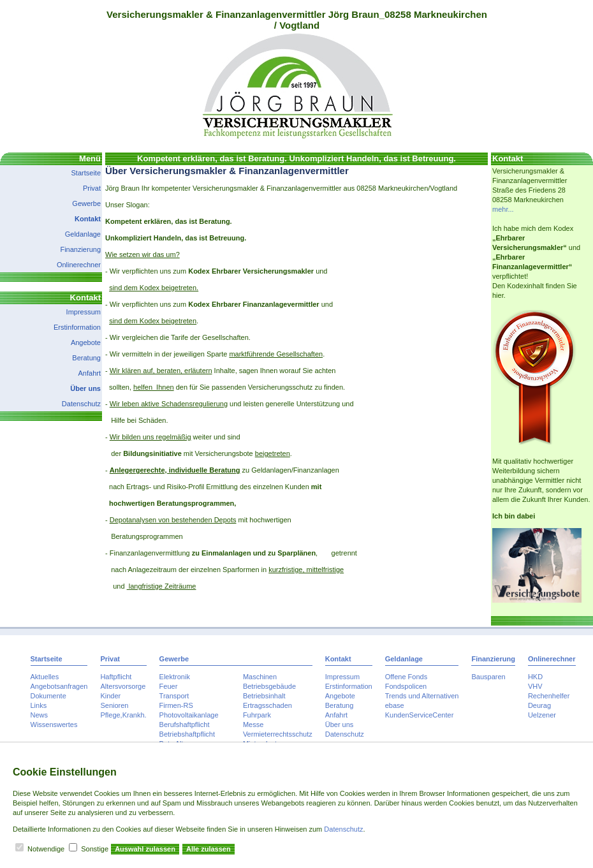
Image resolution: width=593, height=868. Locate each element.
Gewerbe (86, 203)
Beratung (86, 358)
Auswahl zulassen (145, 849)
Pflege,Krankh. (123, 715)
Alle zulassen (209, 849)
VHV (535, 686)
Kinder (110, 696)
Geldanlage (83, 234)
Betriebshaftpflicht (187, 734)
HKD (535, 677)
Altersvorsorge (123, 686)
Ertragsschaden (267, 705)
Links (39, 705)
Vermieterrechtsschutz (278, 734)
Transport (174, 696)
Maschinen (260, 677)
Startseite (86, 173)
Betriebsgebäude (269, 686)
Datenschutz (81, 404)
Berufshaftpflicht (185, 725)
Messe (253, 725)
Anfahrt (90, 373)
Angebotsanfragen (59, 686)
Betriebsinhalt (264, 696)
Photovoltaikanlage (189, 715)
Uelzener (542, 715)
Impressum (84, 312)
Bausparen (488, 677)
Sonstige (95, 849)
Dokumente (48, 696)
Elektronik (175, 677)
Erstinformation (77, 327)
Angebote (86, 342)
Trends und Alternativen (422, 696)
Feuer (169, 686)
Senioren (114, 705)
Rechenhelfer (549, 696)
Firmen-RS (176, 705)
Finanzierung (80, 249)
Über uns (85, 388)
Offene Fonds (406, 677)
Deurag (539, 705)
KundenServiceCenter (420, 715)
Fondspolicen (406, 686)
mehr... (503, 209)
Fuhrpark (257, 715)
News (40, 715)
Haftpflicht (116, 677)
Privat (92, 188)
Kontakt (88, 219)
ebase (395, 705)
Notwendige (46, 849)
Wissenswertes (54, 725)
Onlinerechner (79, 265)
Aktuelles (45, 677)
